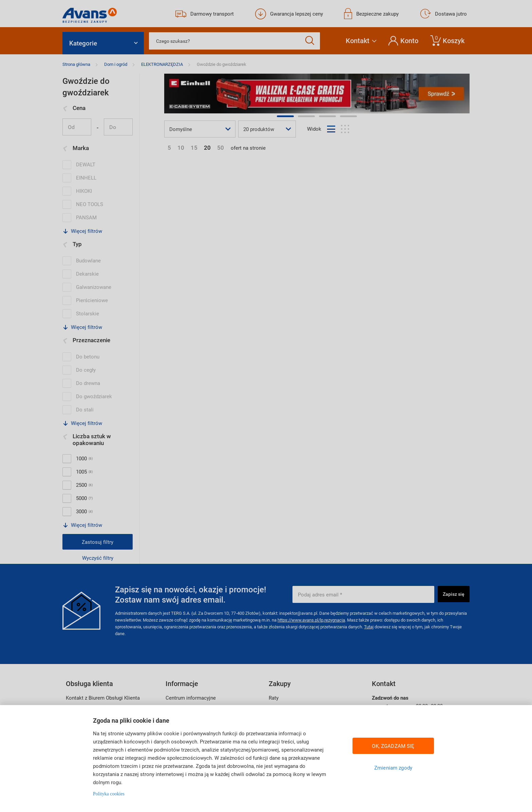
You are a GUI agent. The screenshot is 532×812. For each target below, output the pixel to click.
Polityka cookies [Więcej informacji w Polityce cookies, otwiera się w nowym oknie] (109, 794)
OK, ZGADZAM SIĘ (393, 746)
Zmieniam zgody (393, 768)
